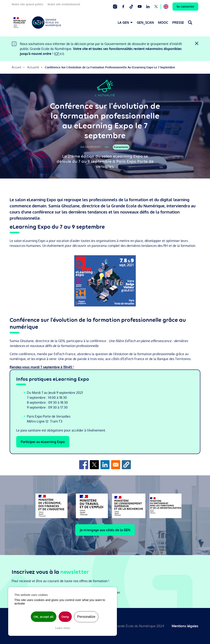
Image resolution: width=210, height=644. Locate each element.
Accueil (17, 67)
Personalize (86, 617)
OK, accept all (44, 617)
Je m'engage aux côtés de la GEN (105, 530)
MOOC (163, 23)
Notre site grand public (28, 4)
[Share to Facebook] (84, 465)
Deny (65, 617)
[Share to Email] (116, 465)
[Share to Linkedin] (105, 465)
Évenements (121, 147)
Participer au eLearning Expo (43, 442)
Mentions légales (185, 626)
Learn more (63, 628)
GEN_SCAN (145, 23)
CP (57, 54)
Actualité (33, 67)
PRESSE (178, 23)
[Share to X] (94, 465)
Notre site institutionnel (64, 4)
